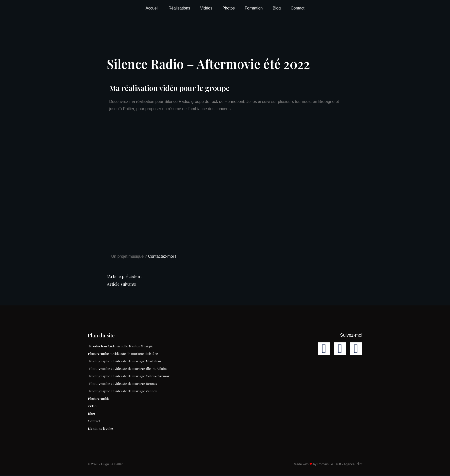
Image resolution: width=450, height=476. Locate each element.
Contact (298, 8)
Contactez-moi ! (162, 256)
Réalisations (179, 8)
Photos (229, 8)
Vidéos (206, 8)
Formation (254, 8)
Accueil (152, 8)
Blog (277, 8)
